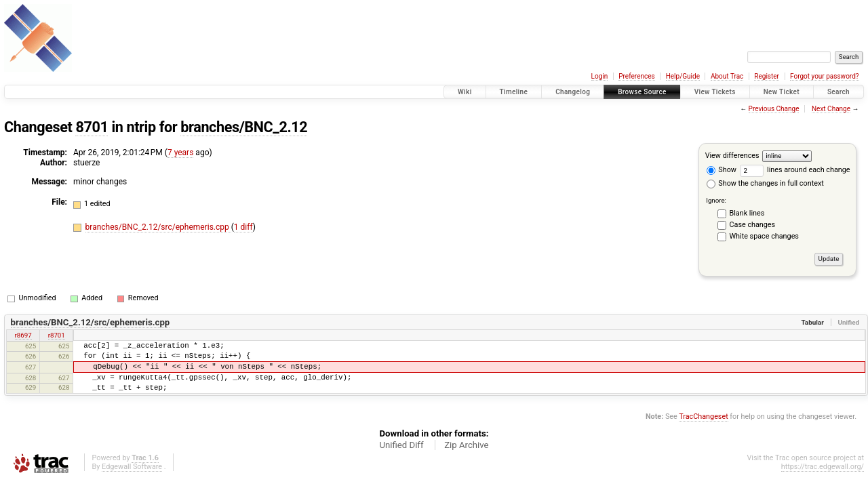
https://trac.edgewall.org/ (823, 467)
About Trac (727, 76)
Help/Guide (683, 76)
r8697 (23, 335)
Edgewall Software (132, 467)
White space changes (764, 236)
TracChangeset (703, 416)
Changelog (573, 92)
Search (839, 92)
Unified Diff (401, 445)
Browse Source (642, 92)
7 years (180, 152)
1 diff (243, 227)
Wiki (465, 92)
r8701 (57, 335)
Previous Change (774, 109)
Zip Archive (466, 445)
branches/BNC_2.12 (244, 127)
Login (600, 76)
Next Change (831, 109)
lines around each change (795, 170)
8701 (92, 127)
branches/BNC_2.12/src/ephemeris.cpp (158, 227)
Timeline (514, 92)
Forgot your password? (825, 76)
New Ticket (782, 92)
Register (767, 76)
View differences (732, 156)
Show (722, 170)
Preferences (636, 76)
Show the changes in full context (765, 183)
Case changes (753, 225)
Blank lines (747, 213)
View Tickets (715, 92)
